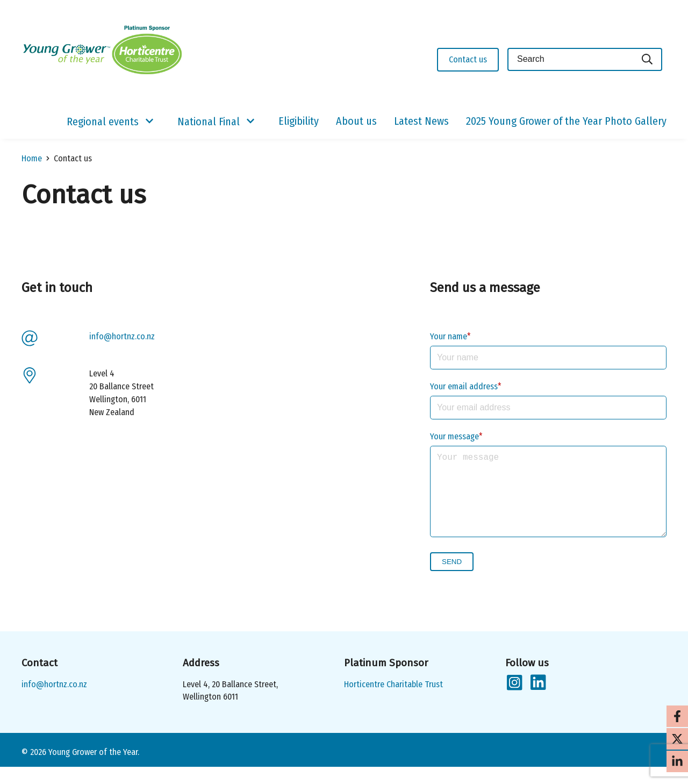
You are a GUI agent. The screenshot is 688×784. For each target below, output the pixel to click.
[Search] (648, 59)
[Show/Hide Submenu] (149, 122)
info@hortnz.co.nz (122, 336)
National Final (209, 122)
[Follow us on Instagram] (514, 700)
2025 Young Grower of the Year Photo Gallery (566, 121)
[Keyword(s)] (570, 59)
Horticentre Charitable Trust (393, 701)
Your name (449, 336)
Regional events (103, 122)
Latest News (421, 121)
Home (32, 158)
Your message (454, 436)
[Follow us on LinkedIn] (537, 700)
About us (356, 121)
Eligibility (299, 121)
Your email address (464, 386)
